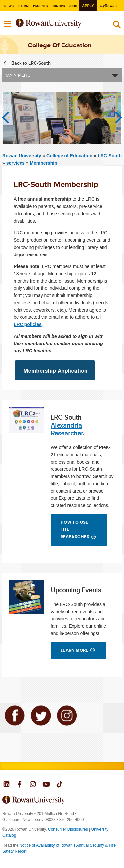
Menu (8, 24)
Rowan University (57, 24)
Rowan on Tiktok (59, 785)
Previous (9, 118)
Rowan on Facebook (20, 785)
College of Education (70, 156)
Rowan (108, 5)
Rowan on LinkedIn (6, 785)
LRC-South (110, 156)
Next (115, 118)
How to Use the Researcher (75, 529)
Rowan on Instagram (33, 785)
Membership (43, 163)
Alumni (23, 6)
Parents (41, 6)
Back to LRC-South (31, 63)
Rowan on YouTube (46, 785)
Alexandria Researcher (67, 429)
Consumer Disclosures (68, 829)
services (16, 163)
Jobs (73, 6)
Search (117, 26)
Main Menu (18, 75)
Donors (58, 6)
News (9, 6)
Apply (88, 6)
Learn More (75, 650)
